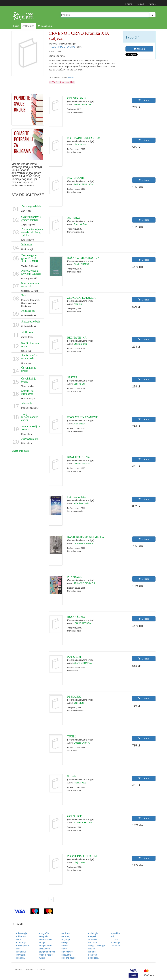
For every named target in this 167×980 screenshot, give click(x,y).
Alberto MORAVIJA (83, 663)
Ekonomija (21, 943)
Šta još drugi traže (20, 451)
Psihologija (93, 933)
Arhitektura (21, 936)
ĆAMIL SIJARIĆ (81, 264)
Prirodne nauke (68, 958)
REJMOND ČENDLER (84, 583)
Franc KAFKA (80, 224)
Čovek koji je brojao (29, 369)
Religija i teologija (96, 946)
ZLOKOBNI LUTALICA (81, 298)
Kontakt (141, 4)
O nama (129, 4)
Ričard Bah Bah (81, 503)
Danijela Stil (79, 384)
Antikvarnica (28, 26)
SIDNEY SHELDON (83, 823)
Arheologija (21, 933)
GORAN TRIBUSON (83, 184)
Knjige (16, 26)
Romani (71, 77)
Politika (64, 946)
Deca (19, 939)
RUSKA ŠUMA (76, 617)
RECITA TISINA (77, 338)
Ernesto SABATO (82, 743)
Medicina (65, 933)
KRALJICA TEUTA (79, 457)
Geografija (44, 936)
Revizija (26, 295)
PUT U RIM (74, 657)
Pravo (64, 949)
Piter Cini (78, 304)
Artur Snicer (79, 424)
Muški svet (27, 332)
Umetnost (115, 946)
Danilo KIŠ (79, 703)
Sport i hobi (116, 933)
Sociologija (93, 958)
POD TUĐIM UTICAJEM (82, 856)
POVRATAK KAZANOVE (83, 417)
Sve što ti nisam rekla (30, 345)
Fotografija (44, 933)
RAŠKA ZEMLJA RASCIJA (83, 258)
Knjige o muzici (46, 955)
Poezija (65, 943)
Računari (92, 943)
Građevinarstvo (46, 939)
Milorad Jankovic (82, 464)
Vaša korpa (45, 26)
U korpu (139, 49)
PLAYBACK (75, 577)
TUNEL (72, 737)
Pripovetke (66, 955)
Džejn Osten (79, 862)
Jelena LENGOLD (82, 105)
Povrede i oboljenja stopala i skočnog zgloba (32, 232)
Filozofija (20, 958)
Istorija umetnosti (47, 952)
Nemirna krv (28, 311)
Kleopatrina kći (30, 439)
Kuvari (42, 958)
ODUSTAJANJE (77, 98)
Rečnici (92, 949)
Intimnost (27, 245)
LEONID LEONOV (82, 623)
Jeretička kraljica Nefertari (31, 428)
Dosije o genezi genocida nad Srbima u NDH (30, 258)
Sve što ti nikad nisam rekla (30, 357)
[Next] (51, 900)
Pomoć (152, 4)
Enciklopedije (22, 946)
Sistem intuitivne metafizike (31, 285)
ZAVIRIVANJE (76, 178)
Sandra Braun (80, 344)
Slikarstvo (93, 955)
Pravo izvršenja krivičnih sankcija (31, 272)
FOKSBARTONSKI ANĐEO (84, 138)
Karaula (72, 776)
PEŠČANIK (74, 697)
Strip (113, 936)
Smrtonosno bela (31, 322)
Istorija (42, 943)
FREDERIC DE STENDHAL (62, 47)
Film (18, 949)
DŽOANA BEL (80, 144)
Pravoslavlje (67, 952)
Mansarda (27, 403)
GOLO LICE (74, 816)
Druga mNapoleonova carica (30, 417)
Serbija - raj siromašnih (28, 392)
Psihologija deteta (31, 206)
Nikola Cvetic (80, 783)
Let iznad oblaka (76, 497)
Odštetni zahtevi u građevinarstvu (31, 218)
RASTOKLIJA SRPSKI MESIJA (86, 537)
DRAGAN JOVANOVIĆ (85, 543)
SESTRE (72, 378)
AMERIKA (74, 218)
